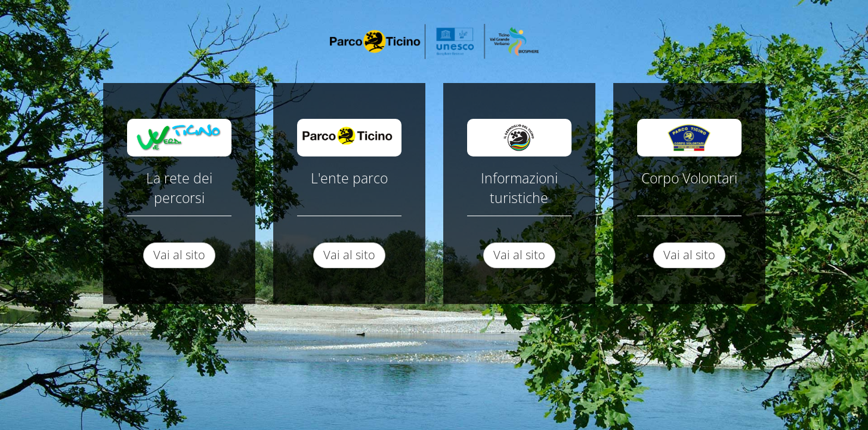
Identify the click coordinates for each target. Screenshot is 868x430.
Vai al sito (179, 255)
